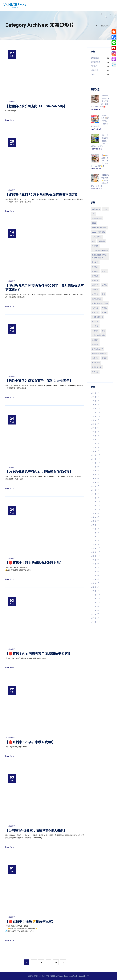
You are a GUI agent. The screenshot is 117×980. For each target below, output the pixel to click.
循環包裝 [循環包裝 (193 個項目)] (95, 267)
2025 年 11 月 (95, 412)
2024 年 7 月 (95, 474)
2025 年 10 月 (95, 416)
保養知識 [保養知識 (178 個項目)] (95, 246)
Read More (9, 120)
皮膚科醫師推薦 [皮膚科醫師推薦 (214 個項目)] (97, 317)
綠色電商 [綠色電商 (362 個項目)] (95, 331)
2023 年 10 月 (95, 509)
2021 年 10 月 (95, 603)
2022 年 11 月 (95, 552)
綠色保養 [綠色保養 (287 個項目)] (95, 326)
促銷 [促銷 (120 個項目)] (93, 241)
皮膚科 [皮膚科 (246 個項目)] (104, 312)
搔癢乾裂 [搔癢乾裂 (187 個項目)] (95, 280)
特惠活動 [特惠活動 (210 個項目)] (95, 308)
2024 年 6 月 (95, 478)
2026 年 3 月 (95, 397)
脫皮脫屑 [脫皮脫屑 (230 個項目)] (95, 340)
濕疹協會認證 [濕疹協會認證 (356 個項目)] (97, 299)
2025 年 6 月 (95, 432)
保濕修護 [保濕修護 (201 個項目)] (102, 241)
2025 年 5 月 (95, 436)
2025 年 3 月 (95, 443)
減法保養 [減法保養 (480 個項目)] (95, 294)
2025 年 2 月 (95, 447)
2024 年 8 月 (95, 471)
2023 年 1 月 (95, 544)
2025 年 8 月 (95, 424)
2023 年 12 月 (95, 502)
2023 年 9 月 (95, 513)
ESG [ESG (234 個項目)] (93, 214)
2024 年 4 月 (95, 486)
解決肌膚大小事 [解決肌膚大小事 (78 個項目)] (97, 349)
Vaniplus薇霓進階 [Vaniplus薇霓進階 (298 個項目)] (98, 232)
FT (88, 976)
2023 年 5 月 (95, 529)
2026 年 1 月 (95, 405)
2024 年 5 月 (95, 482)
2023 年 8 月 (95, 517)
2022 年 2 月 (95, 587)
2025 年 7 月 (95, 428)
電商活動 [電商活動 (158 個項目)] (95, 372)
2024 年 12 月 (95, 455)
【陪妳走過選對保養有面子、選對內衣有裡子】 (39, 381)
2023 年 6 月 (95, 525)
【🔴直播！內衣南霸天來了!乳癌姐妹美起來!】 (39, 654)
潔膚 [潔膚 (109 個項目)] (103, 294)
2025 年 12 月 (95, 409)
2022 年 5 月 (95, 575)
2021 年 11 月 (95, 599)
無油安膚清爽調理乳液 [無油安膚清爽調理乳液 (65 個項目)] (100, 303)
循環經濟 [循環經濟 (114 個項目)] (95, 271)
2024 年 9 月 (95, 467)
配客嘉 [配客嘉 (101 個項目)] (104, 358)
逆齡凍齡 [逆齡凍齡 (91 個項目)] (95, 358)
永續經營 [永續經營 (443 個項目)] (95, 290)
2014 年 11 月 (95, 622)
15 (56, 962)
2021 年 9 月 (95, 606)
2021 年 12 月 (95, 595)
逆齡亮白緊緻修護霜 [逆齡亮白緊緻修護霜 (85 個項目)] (99, 354)
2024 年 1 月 (95, 498)
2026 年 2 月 (95, 401)
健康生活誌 (95, 58)
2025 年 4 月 (95, 440)
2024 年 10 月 (95, 463)
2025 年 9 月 (95, 420)
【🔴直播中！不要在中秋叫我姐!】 (30, 742)
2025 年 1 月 (95, 451)
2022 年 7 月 (95, 568)
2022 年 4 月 (95, 579)
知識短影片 (11, 102)
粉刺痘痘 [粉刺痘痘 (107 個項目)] (95, 322)
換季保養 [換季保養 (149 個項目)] (95, 276)
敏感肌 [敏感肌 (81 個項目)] (104, 285)
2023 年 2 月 (95, 540)
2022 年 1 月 (95, 591)
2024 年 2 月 (95, 494)
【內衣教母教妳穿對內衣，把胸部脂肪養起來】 (39, 472)
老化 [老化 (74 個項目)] (103, 331)
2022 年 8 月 (95, 564)
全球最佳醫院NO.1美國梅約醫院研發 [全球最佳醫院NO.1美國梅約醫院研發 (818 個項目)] (99, 256)
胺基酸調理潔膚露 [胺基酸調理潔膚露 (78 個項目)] (98, 335)
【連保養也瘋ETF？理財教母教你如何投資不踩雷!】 (42, 195)
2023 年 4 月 (95, 533)
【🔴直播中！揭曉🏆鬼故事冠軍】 (30, 922)
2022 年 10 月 (95, 556)
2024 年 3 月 (95, 490)
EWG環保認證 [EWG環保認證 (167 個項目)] (97, 218)
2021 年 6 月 (95, 618)
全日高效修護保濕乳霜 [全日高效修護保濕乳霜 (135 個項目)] (100, 250)
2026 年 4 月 (95, 393)
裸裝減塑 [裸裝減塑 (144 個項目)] (95, 344)
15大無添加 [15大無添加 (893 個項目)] (96, 209)
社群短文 (94, 74)
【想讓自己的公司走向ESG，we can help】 (36, 106)
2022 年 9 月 (95, 560)
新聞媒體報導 (95, 62)
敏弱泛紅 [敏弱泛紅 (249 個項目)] (95, 285)
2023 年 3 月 (95, 537)
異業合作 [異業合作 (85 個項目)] (95, 312)
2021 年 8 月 (95, 610)
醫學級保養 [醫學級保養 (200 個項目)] (96, 363)
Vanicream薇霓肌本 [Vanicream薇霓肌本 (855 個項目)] (99, 228)
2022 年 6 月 (95, 571)
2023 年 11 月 (95, 506)
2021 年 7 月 (95, 614)
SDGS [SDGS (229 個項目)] (94, 223)
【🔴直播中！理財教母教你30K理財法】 (34, 563)
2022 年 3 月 (95, 583)
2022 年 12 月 (95, 548)
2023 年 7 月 (95, 521)
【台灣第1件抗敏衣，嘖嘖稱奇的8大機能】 (36, 831)
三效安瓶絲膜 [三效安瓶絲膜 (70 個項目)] (97, 237)
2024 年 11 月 (95, 459)
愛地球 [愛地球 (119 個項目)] (104, 271)
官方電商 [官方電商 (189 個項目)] (95, 262)
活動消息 (94, 66)
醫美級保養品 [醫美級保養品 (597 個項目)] (97, 367)
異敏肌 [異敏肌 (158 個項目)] (104, 308)
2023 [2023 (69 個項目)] (105, 209)
